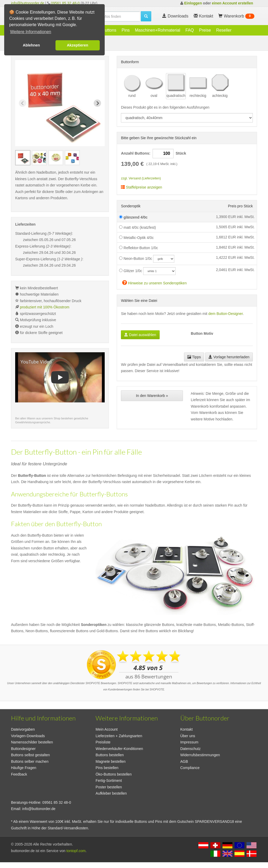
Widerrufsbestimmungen (200, 755)
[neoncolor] (164, 259)
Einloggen (193, 3)
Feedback (19, 774)
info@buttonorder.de (28, 3)
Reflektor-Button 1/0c (138, 248)
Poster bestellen (109, 787)
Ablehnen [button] (31, 45)
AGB (184, 761)
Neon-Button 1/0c (136, 259)
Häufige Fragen (24, 768)
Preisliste (103, 742)
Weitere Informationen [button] (30, 32)
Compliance (190, 768)
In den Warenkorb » (152, 396)
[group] (23, 158)
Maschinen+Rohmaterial (158, 30)
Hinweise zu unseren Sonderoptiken (154, 282)
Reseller (224, 30)
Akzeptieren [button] (77, 45)
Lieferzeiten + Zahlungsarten (119, 736)
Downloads (175, 16)
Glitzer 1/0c (131, 271)
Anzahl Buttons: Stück (153, 154)
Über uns (188, 736)
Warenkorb (236, 16)
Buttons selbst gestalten (30, 755)
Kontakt (186, 729)
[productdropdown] (187, 118)
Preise (205, 30)
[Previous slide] (23, 103)
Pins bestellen (107, 768)
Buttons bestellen (110, 755)
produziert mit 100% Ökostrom (45, 307)
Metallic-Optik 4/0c (136, 238)
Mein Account (107, 729)
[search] (111, 16)
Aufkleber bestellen (111, 793)
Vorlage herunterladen (229, 357)
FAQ (190, 30)
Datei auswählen (140, 335)
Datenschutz (191, 749)
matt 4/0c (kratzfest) (138, 227)
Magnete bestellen (110, 761)
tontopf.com (76, 851)
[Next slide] (97, 103)
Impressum (189, 742)
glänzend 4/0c (133, 217)
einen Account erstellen (233, 3)
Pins (125, 30)
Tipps (194, 357)
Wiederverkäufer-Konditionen (119, 749)
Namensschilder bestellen (32, 742)
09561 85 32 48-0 (65, 3)
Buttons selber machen (30, 761)
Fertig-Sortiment (109, 781)
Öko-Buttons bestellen (114, 774)
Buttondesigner (23, 749)
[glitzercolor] (159, 271)
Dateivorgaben (23, 729)
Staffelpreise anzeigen (141, 187)
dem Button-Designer (226, 314)
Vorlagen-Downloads (28, 736)
